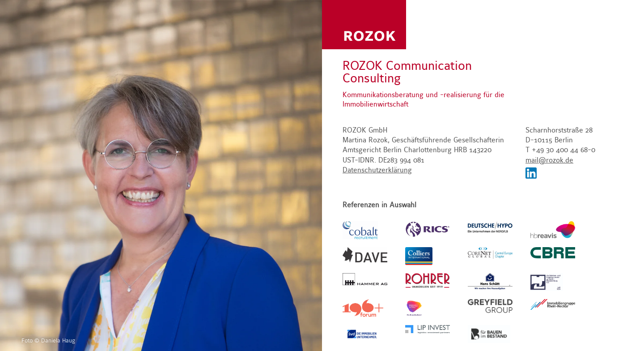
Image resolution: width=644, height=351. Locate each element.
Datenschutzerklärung (377, 170)
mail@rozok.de (549, 160)
